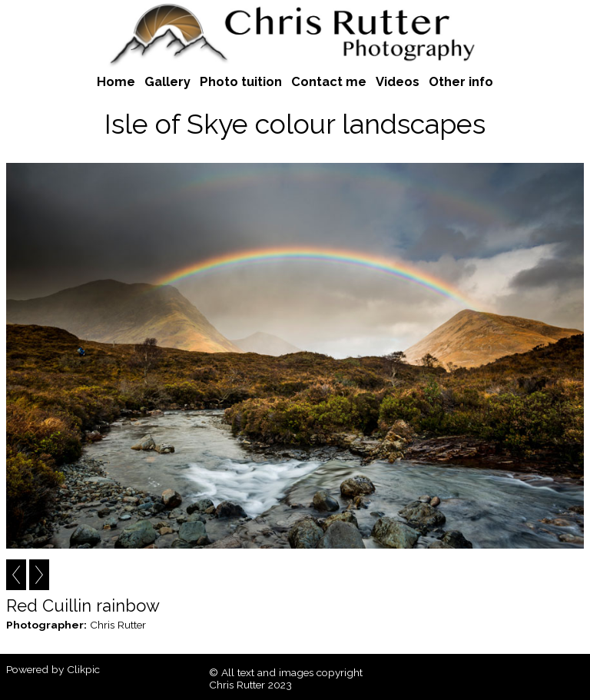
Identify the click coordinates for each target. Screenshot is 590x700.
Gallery (167, 81)
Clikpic (83, 669)
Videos (398, 81)
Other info (461, 81)
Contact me (329, 81)
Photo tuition (241, 81)
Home (116, 81)
